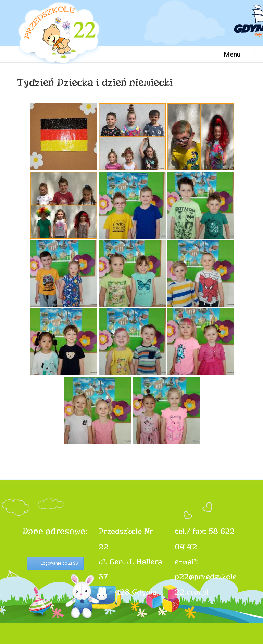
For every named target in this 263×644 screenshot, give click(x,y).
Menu (235, 54)
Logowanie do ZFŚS (59, 563)
